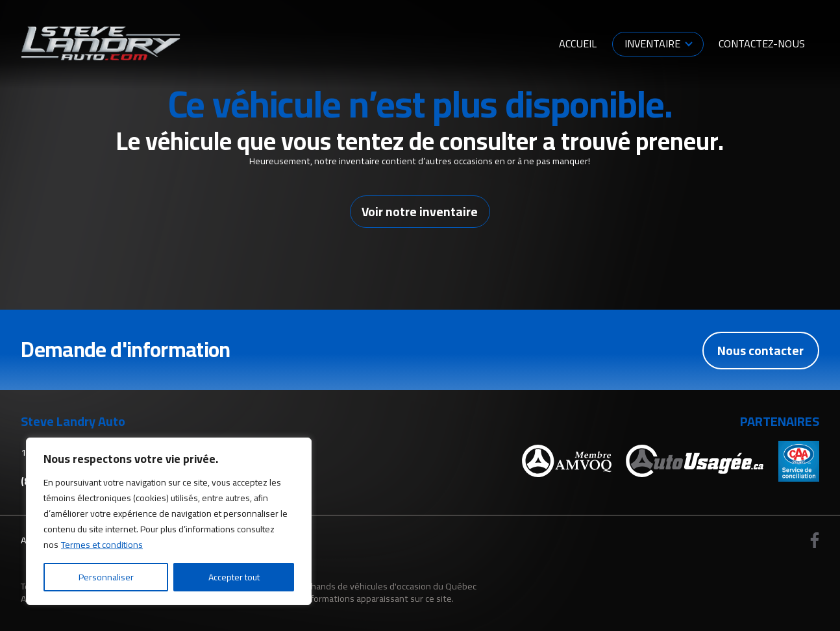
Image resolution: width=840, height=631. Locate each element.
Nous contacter (760, 350)
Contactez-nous (762, 43)
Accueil (578, 43)
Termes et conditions (102, 545)
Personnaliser (106, 577)
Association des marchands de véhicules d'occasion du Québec (352, 586)
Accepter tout (234, 577)
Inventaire (652, 43)
